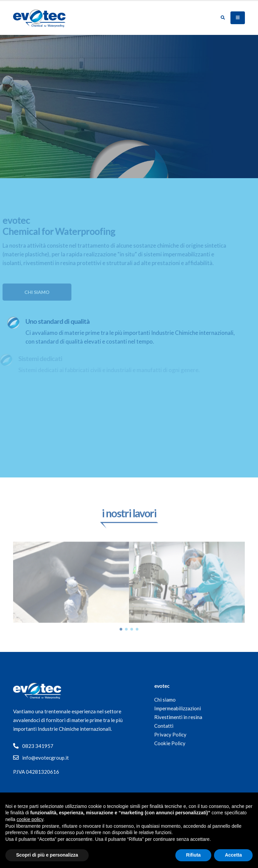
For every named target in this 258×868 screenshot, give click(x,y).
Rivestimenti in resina (178, 717)
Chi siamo (165, 700)
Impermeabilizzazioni (178, 708)
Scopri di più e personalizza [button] (47, 855)
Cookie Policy (170, 743)
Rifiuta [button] (193, 855)
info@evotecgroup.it (46, 758)
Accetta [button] (233, 855)
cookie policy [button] (30, 819)
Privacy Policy (170, 734)
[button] (121, 638)
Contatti (164, 726)
